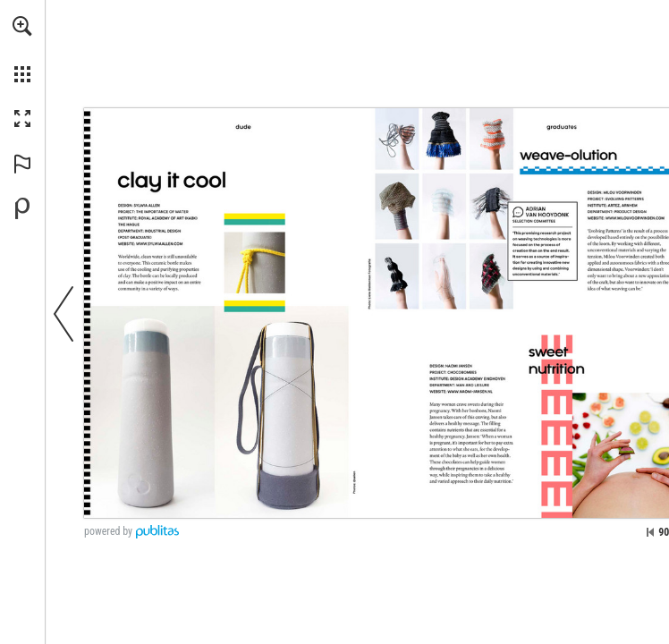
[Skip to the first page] (650, 532)
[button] (22, 26)
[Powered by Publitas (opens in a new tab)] (22, 208)
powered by (108, 531)
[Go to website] (159, 244)
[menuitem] (22, 49)
